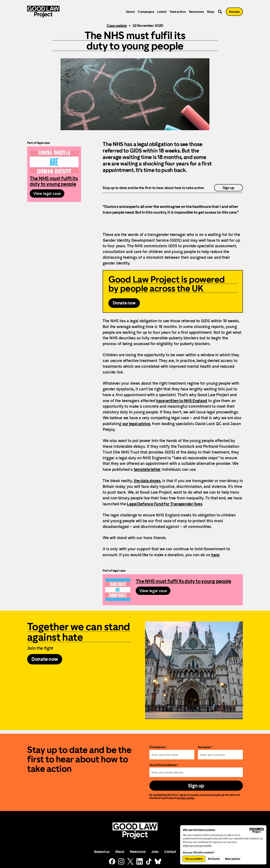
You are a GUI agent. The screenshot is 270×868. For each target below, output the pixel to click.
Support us (102, 851)
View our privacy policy (197, 846)
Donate (234, 12)
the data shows (147, 481)
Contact (170, 851)
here (215, 555)
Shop (211, 12)
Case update (117, 26)
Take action (178, 12)
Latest (162, 12)
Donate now (124, 303)
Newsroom (138, 851)
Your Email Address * (164, 765)
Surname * (205, 747)
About (130, 12)
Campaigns (146, 12)
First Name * (158, 747)
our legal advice (136, 424)
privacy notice (186, 798)
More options (233, 859)
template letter (147, 469)
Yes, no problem (194, 859)
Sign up (229, 188)
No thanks (214, 859)
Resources (196, 12)
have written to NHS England (182, 401)
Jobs (155, 851)
